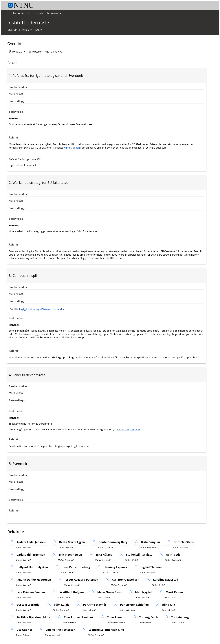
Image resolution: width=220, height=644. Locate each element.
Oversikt (13, 32)
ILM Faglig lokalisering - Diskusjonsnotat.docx (40, 311)
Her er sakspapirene (128, 432)
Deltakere (26, 32)
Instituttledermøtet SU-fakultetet (20, 13)
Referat (13, 140)
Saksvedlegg (17, 103)
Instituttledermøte (49, 13)
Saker (39, 32)
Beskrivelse (16, 114)
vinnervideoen (72, 150)
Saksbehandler (18, 89)
